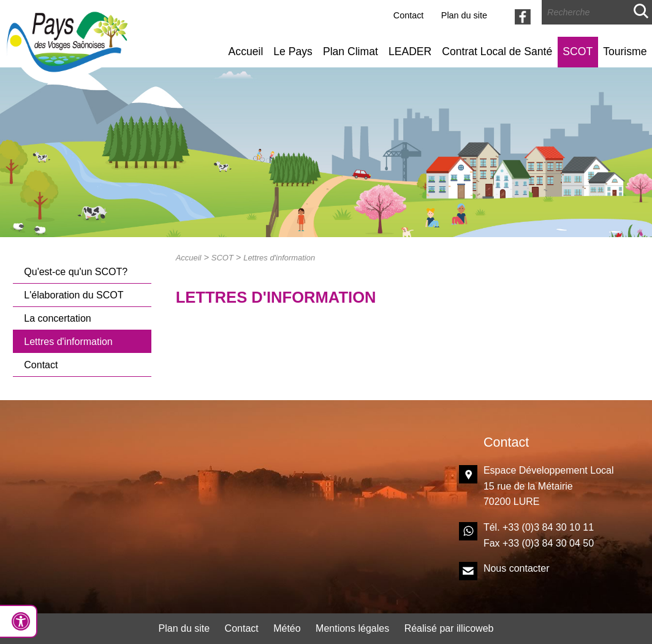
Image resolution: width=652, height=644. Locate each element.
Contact (409, 15)
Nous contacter (517, 568)
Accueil (246, 51)
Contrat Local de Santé (497, 51)
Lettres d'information (68, 342)
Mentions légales (352, 628)
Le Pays (293, 51)
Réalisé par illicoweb (449, 628)
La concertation (57, 318)
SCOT (578, 51)
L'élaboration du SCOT (74, 295)
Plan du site (464, 15)
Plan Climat (351, 51)
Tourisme (625, 51)
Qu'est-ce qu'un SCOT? (76, 272)
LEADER (410, 51)
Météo (287, 628)
